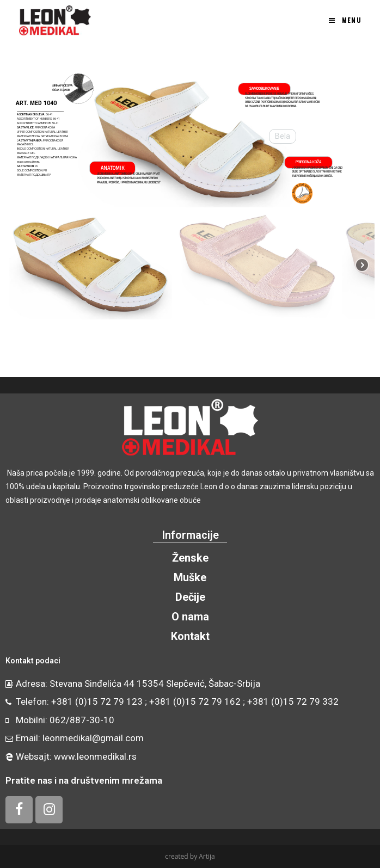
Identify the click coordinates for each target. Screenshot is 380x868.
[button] (20, 140)
